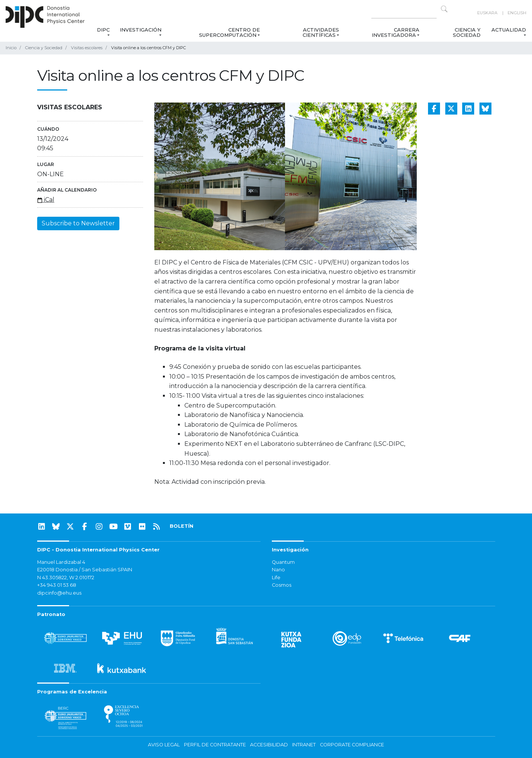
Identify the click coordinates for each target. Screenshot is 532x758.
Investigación (141, 30)
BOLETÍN (182, 526)
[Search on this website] (404, 13)
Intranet (304, 745)
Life (276, 578)
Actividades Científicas (321, 32)
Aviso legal (164, 745)
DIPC (103, 30)
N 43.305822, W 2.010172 (66, 578)
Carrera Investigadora (395, 32)
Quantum (283, 562)
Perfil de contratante (215, 745)
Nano (278, 570)
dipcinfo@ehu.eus (59, 593)
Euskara (487, 13)
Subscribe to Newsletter (78, 223)
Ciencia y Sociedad (467, 32)
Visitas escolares (87, 48)
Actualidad (509, 30)
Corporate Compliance (352, 745)
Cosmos (282, 585)
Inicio (11, 48)
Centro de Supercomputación (229, 32)
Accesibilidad (269, 745)
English (517, 13)
